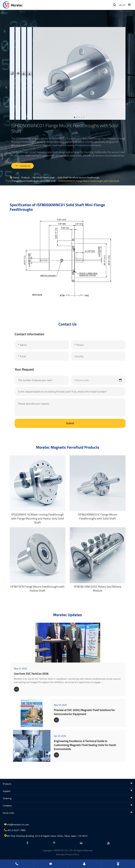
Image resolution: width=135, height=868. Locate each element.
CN (120, 5)
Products (26, 177)
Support (7, 791)
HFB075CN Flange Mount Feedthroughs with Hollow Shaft (37, 589)
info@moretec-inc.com (18, 824)
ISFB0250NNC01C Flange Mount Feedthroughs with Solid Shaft (98, 516)
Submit (70, 423)
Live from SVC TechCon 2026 (31, 674)
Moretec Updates (67, 615)
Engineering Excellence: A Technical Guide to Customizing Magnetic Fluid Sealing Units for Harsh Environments (85, 745)
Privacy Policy (72, 854)
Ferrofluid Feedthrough (44, 177)
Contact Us (22, 166)
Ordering (7, 798)
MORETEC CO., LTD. (64, 850)
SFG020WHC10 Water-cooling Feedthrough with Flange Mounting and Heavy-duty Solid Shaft (38, 518)
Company (7, 806)
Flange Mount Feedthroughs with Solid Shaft (34, 181)
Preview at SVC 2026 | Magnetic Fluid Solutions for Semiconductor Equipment (84, 712)
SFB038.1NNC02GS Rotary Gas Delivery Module (98, 589)
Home (16, 177)
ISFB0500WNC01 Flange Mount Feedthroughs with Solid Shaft (89, 181)
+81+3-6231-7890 (16, 830)
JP (124, 5)
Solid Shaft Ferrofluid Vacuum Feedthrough (78, 177)
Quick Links (8, 813)
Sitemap (60, 854)
